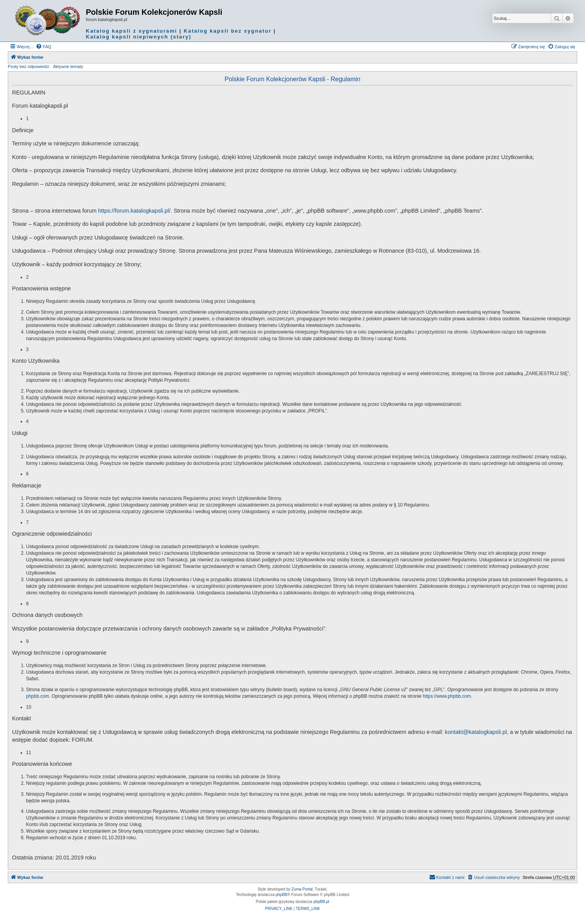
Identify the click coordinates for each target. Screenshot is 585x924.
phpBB (282, 895)
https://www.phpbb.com (447, 696)
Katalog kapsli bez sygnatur (228, 31)
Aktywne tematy (68, 66)
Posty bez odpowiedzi (28, 66)
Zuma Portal (302, 889)
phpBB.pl (321, 902)
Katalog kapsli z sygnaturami (131, 31)
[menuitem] (44, 47)
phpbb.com (37, 696)
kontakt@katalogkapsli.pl (476, 732)
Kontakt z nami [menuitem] (447, 877)
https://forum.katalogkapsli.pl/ (134, 211)
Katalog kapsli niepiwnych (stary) (139, 37)
